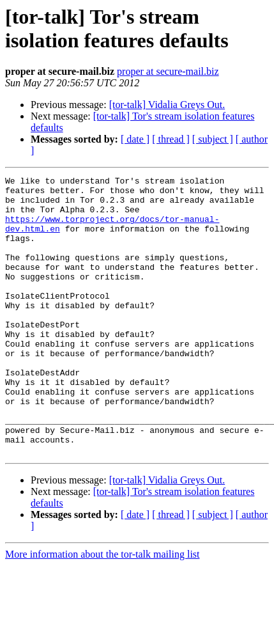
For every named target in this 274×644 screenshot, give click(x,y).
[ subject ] (213, 139)
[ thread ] (171, 139)
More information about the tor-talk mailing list (103, 610)
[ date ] (135, 139)
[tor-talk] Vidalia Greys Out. (167, 105)
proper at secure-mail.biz (168, 71)
